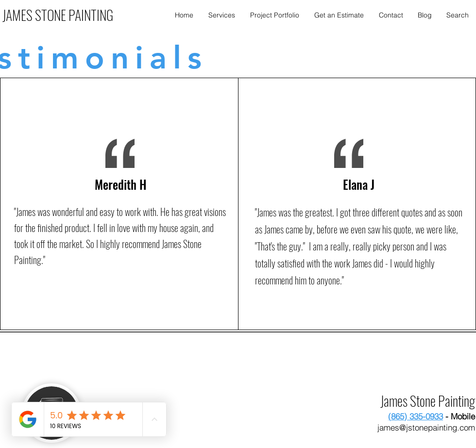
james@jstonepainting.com (426, 427)
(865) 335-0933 (416, 416)
